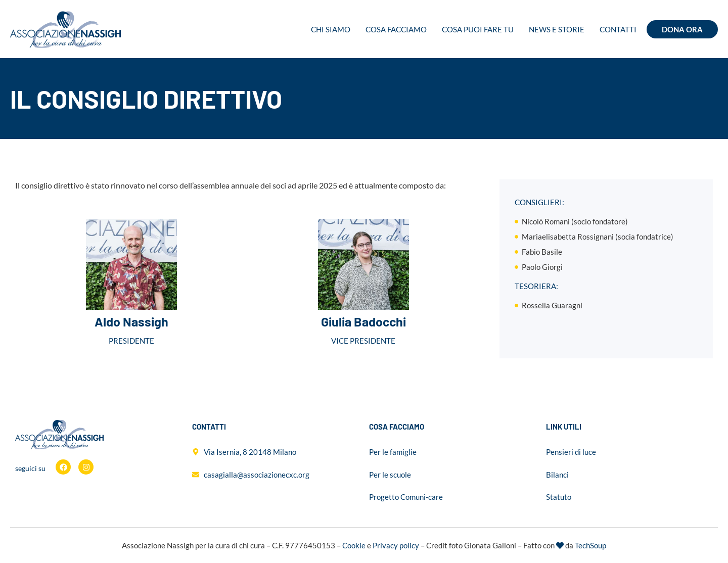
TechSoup (590, 545)
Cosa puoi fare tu (478, 29)
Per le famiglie (393, 452)
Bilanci (557, 475)
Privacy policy (396, 545)
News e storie (557, 29)
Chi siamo (331, 29)
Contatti (618, 29)
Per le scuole (390, 475)
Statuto (559, 497)
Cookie (354, 545)
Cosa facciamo (396, 29)
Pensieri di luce (571, 452)
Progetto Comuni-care (406, 497)
